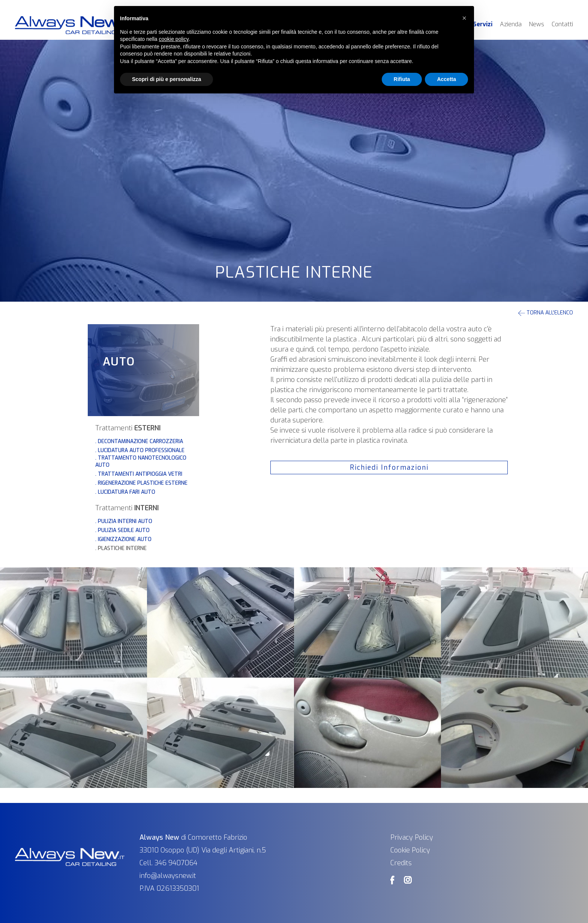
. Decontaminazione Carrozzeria (139, 441)
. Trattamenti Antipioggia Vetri (139, 474)
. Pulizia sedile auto (122, 530)
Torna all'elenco (546, 313)
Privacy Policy (412, 837)
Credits (401, 863)
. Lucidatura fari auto (125, 492)
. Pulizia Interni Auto (124, 521)
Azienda (511, 24)
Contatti (562, 24)
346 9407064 (176, 863)
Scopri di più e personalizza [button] (166, 79)
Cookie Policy (410, 850)
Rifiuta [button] (402, 79)
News (537, 24)
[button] (464, 18)
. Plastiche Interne (121, 548)
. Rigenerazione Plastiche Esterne (141, 483)
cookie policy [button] (174, 39)
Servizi (483, 24)
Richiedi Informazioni (389, 468)
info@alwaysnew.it (168, 876)
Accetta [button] (446, 79)
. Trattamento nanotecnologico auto (141, 461)
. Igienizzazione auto (123, 539)
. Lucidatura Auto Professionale (140, 450)
